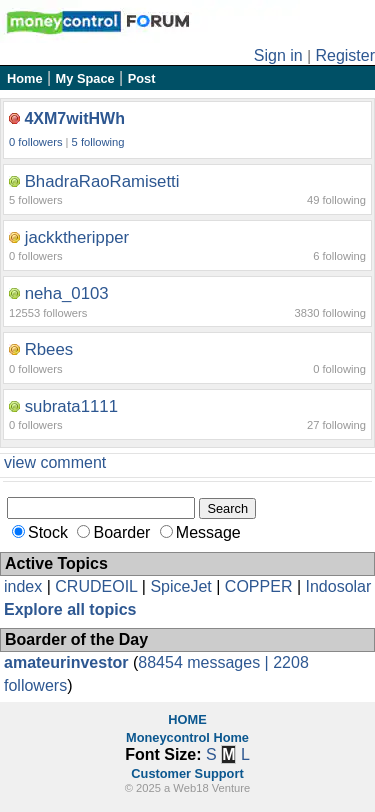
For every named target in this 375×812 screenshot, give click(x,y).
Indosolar (338, 586)
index (23, 586)
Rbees (49, 349)
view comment (55, 462)
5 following (98, 142)
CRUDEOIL (96, 586)
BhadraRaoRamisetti (102, 181)
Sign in (278, 55)
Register (345, 55)
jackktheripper (77, 237)
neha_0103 (67, 293)
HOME (187, 719)
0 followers (35, 142)
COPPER (259, 586)
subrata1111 (71, 406)
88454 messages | (205, 662)
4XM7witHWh (74, 118)
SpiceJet (180, 586)
